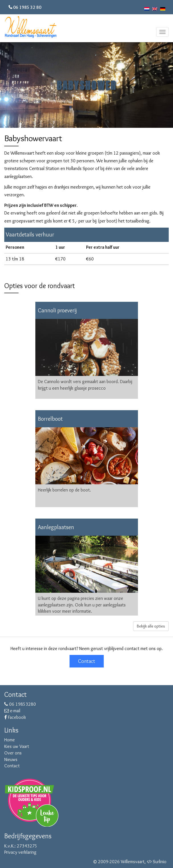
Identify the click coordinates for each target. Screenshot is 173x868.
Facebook (15, 717)
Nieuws (11, 759)
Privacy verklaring (20, 852)
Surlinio (160, 862)
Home (10, 740)
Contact (87, 661)
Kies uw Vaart (17, 746)
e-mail (12, 711)
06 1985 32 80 (27, 7)
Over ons (13, 753)
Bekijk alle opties (151, 626)
